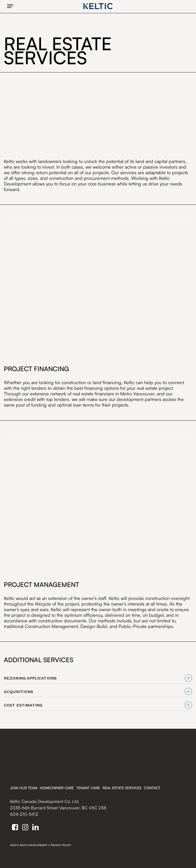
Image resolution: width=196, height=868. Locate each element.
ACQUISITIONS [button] (98, 692)
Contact (152, 788)
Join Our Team (24, 788)
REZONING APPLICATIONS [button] (98, 678)
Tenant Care (88, 788)
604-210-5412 (24, 814)
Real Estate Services (122, 788)
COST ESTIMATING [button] (98, 705)
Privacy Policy (61, 845)
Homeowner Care (57, 788)
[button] (10, 6)
